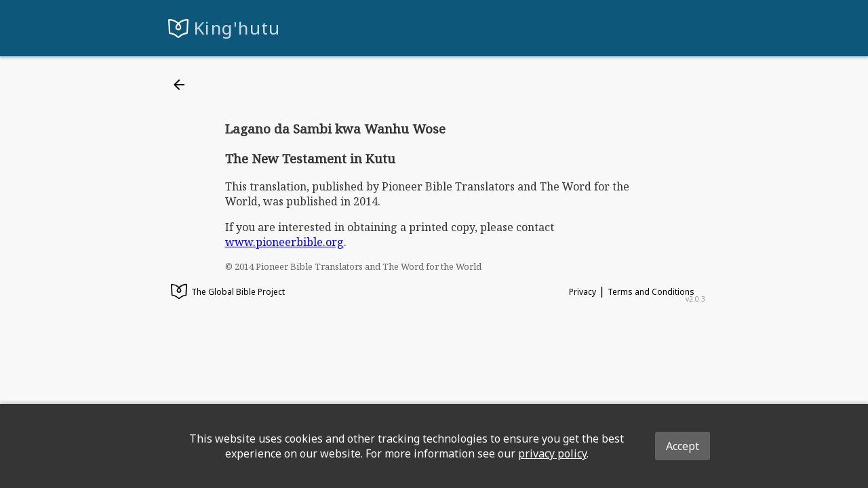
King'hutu (237, 28)
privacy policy (552, 453)
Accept (683, 446)
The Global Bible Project (228, 293)
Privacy (583, 292)
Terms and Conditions (651, 292)
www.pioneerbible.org (284, 242)
